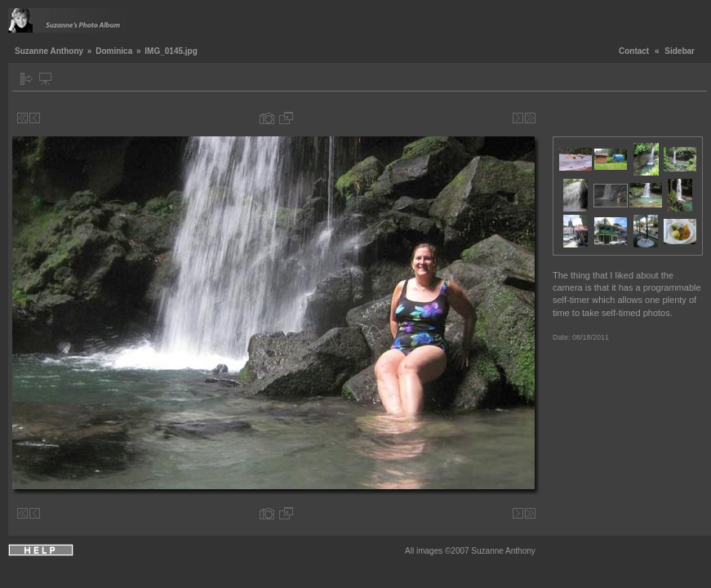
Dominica (114, 51)
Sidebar (680, 51)
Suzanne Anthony (49, 51)
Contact (634, 51)
